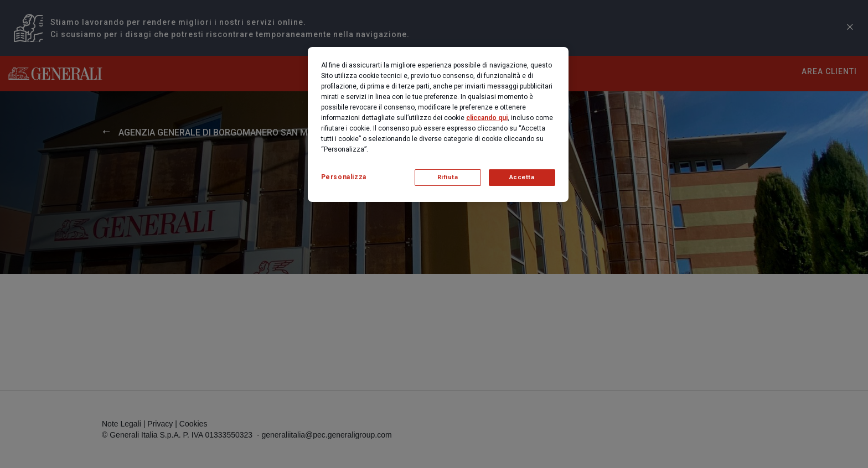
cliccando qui (487, 118)
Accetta (522, 177)
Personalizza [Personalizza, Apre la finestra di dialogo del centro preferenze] (344, 177)
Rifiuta (448, 177)
